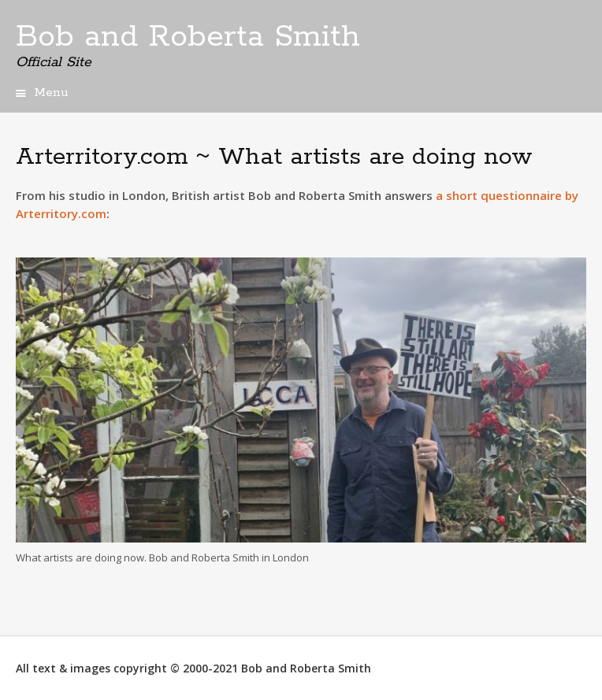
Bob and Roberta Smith (188, 37)
